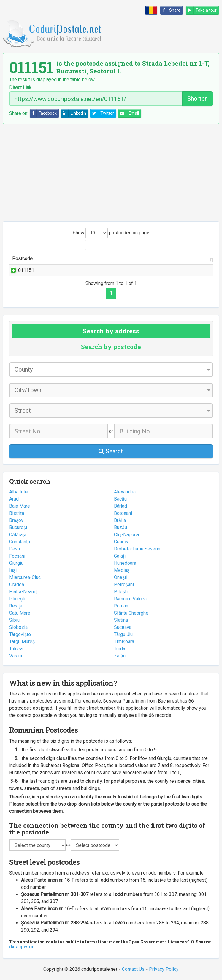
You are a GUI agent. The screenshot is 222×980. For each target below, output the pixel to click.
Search (111, 451)
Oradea (17, 584)
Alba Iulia (19, 492)
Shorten (198, 99)
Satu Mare (20, 613)
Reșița (16, 606)
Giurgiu (16, 563)
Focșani (17, 556)
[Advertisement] (111, 173)
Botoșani (123, 513)
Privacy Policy (164, 969)
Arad (14, 499)
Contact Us (133, 969)
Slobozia (18, 627)
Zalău (120, 656)
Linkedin (73, 113)
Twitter (102, 113)
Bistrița (17, 513)
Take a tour (201, 10)
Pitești (121, 592)
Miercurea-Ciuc (25, 577)
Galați (120, 556)
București (19, 527)
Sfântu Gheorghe (131, 613)
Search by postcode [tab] (111, 347)
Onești (121, 577)
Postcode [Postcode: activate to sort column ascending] (22, 259)
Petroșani (124, 584)
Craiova (122, 542)
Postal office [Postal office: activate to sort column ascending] (190, 259)
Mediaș (122, 570)
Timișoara (124, 642)
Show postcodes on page (111, 233)
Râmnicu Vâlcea (130, 599)
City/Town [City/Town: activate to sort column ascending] (124, 259)
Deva (15, 549)
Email (129, 113)
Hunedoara (125, 563)
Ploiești (17, 599)
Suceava (123, 627)
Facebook (43, 113)
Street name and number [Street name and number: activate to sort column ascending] (69, 259)
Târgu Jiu (123, 634)
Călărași (18, 535)
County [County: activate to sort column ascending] (153, 259)
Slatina (121, 620)
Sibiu (14, 620)
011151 (20, 270)
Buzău (120, 527)
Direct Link (20, 88)
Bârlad (120, 506)
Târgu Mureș (22, 642)
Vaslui (16, 656)
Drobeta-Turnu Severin (137, 549)
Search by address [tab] (111, 331)
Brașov (16, 520)
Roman (121, 606)
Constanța (20, 542)
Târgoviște (20, 634)
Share (171, 10)
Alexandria (125, 492)
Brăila (120, 520)
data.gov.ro (21, 947)
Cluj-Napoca (126, 535)
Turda (120, 649)
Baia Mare (20, 506)
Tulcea (16, 649)
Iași (13, 570)
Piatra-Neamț (23, 592)
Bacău (120, 499)
